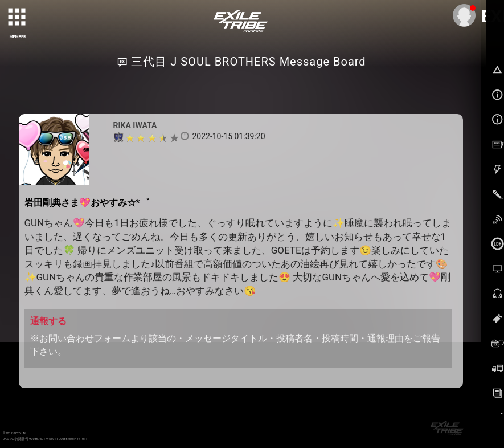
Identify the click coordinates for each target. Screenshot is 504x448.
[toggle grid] (18, 18)
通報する (48, 321)
